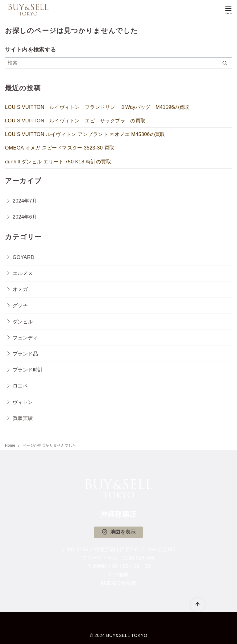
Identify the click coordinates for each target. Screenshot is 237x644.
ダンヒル (23, 322)
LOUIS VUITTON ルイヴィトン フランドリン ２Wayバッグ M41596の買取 (97, 107)
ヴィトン (23, 402)
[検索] (118, 63)
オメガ (20, 289)
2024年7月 (25, 201)
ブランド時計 (28, 370)
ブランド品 (25, 354)
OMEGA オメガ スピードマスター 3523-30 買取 (60, 148)
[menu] (228, 10)
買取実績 (23, 418)
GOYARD (24, 257)
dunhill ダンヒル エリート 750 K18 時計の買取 (58, 162)
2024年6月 (25, 217)
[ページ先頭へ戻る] (198, 605)
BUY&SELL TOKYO (127, 635)
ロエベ (20, 386)
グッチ (20, 305)
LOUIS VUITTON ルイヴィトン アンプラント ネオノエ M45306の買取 (85, 134)
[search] (225, 63)
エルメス (23, 273)
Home (11, 445)
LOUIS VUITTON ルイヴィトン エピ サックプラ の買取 (75, 121)
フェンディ (25, 338)
